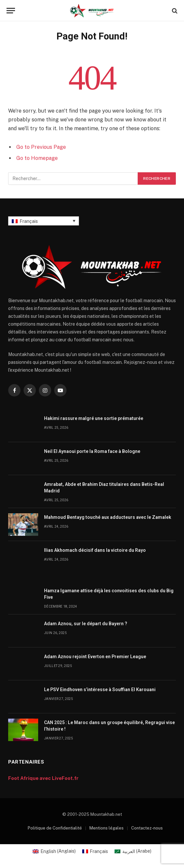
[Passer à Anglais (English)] (54, 851)
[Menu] (11, 11)
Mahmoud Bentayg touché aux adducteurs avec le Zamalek (108, 517)
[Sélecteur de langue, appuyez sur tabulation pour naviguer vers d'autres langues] (44, 221)
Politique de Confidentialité (55, 828)
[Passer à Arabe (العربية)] (133, 851)
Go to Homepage (37, 158)
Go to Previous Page (41, 147)
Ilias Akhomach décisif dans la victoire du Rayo (95, 550)
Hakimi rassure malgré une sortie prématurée (94, 418)
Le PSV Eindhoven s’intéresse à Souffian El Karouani (100, 690)
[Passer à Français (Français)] (95, 851)
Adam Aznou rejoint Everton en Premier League (95, 657)
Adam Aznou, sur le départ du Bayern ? (86, 624)
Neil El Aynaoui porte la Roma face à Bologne (92, 451)
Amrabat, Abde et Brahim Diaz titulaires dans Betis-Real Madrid (104, 488)
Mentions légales (107, 828)
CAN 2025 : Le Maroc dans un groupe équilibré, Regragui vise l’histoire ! (109, 726)
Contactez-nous (147, 828)
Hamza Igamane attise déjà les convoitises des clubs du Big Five (109, 594)
